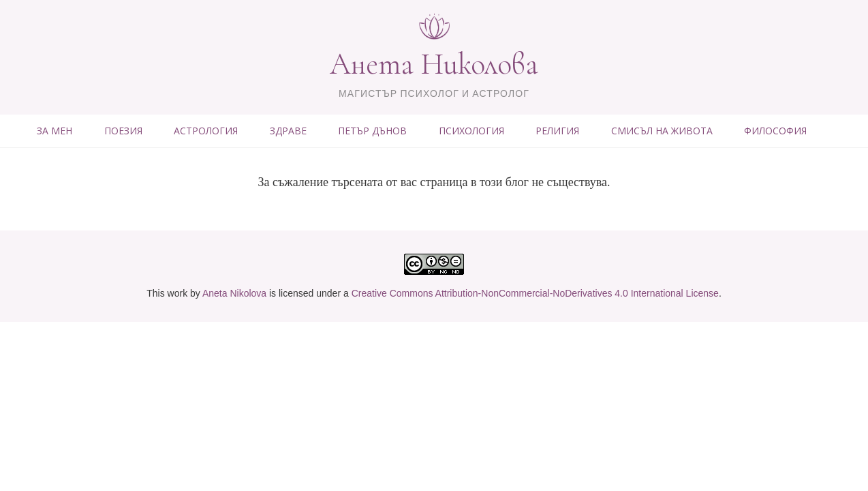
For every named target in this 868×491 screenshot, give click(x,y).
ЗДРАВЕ (288, 131)
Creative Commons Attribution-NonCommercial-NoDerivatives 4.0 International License (535, 293)
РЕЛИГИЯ (557, 131)
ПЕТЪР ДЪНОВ (372, 131)
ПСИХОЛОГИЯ (471, 131)
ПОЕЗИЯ (123, 131)
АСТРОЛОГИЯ (206, 131)
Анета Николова (434, 64)
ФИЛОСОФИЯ (775, 131)
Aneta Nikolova (234, 293)
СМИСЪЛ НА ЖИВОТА (662, 131)
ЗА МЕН (55, 131)
